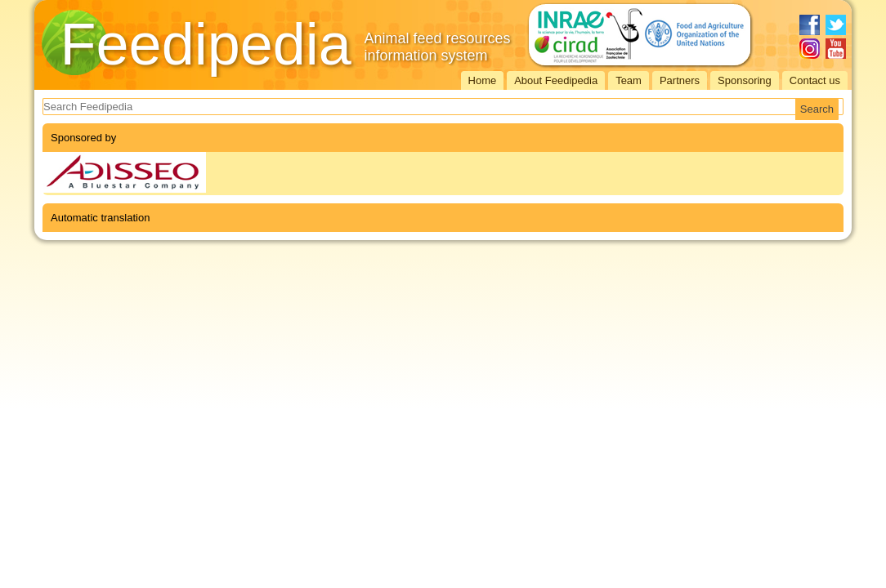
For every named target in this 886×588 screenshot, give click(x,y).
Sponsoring (745, 80)
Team (629, 80)
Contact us (815, 80)
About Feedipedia (556, 80)
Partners (680, 80)
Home (483, 80)
